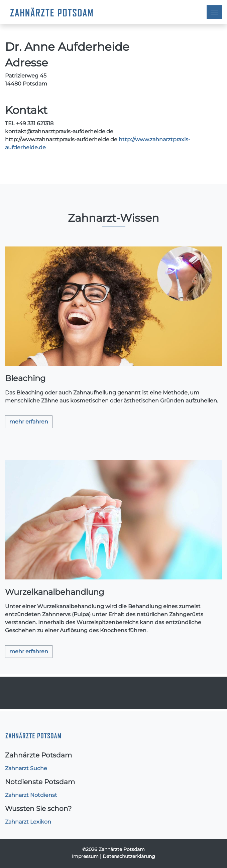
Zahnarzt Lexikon (28, 822)
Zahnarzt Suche (26, 768)
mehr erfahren (29, 422)
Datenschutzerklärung (129, 856)
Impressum (85, 856)
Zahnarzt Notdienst (31, 795)
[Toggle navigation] (214, 12)
